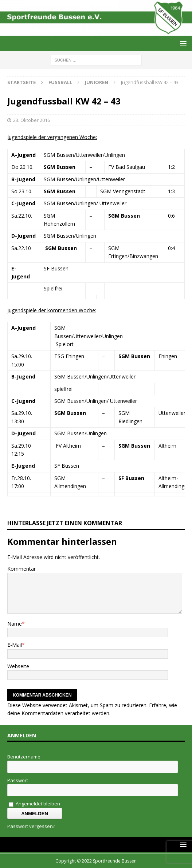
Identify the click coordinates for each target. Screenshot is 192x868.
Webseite (18, 666)
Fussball (60, 82)
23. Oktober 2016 (32, 120)
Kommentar (21, 569)
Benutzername (24, 757)
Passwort (18, 780)
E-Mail (15, 645)
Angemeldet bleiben (34, 804)
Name (15, 624)
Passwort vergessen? (31, 826)
